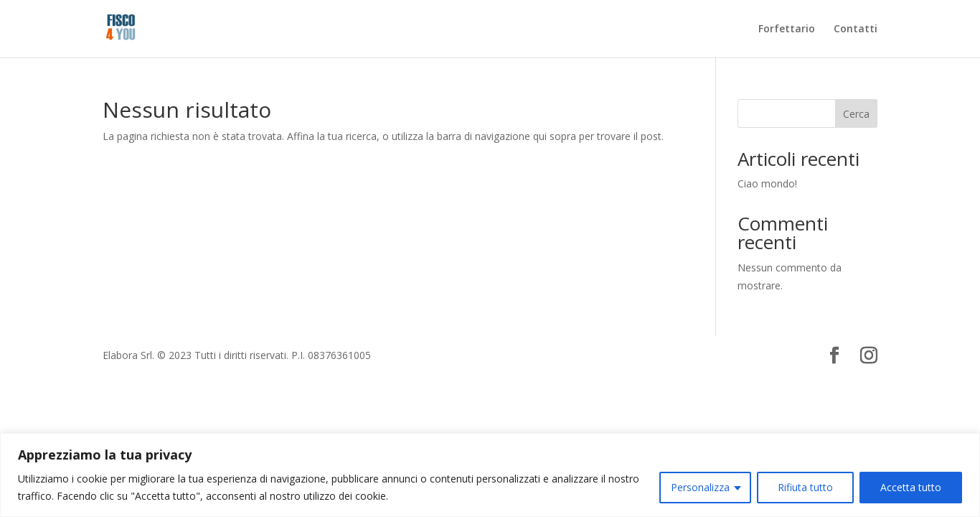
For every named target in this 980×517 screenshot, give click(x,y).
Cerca (856, 114)
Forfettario (787, 29)
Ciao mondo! (767, 183)
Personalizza (700, 487)
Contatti (856, 29)
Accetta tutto (911, 487)
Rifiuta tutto (805, 487)
